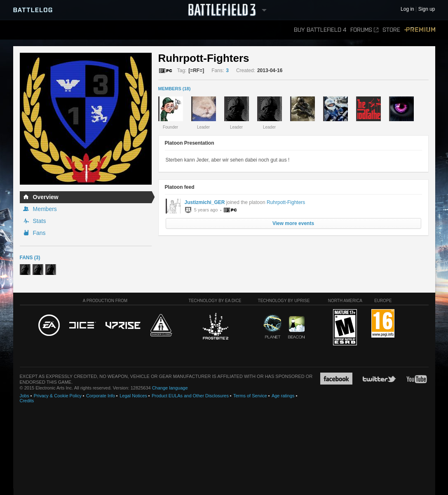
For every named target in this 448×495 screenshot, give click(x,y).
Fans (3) (30, 258)
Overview (46, 197)
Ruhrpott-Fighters (286, 202)
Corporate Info (101, 396)
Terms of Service (250, 396)
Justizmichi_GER (205, 202)
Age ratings (283, 396)
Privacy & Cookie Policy (58, 396)
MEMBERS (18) (175, 89)
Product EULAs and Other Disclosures (190, 396)
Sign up (427, 9)
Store (391, 30)
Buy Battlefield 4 (320, 30)
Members (45, 209)
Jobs (25, 396)
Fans (39, 233)
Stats (40, 221)
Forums (364, 30)
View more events (293, 223)
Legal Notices (133, 396)
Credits (27, 401)
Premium (420, 30)
